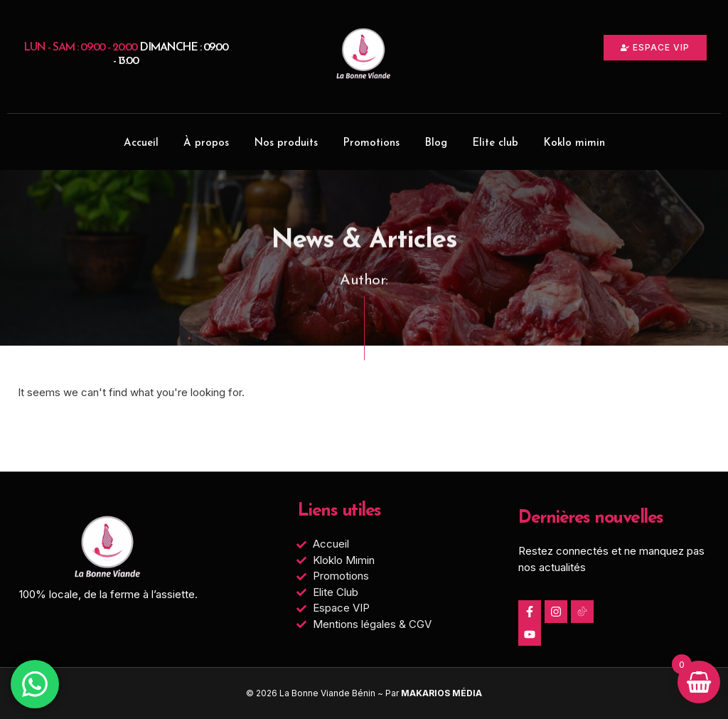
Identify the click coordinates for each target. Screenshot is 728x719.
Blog (436, 143)
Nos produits (286, 143)
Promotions (371, 143)
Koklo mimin (574, 143)
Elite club (495, 143)
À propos (206, 143)
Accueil (141, 143)
